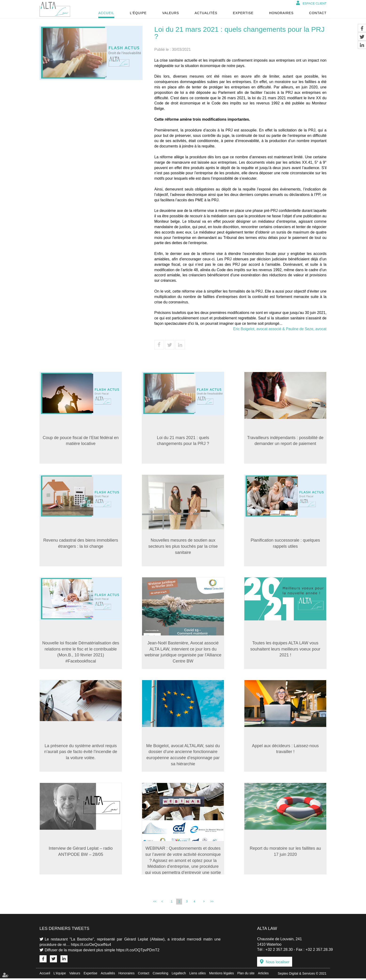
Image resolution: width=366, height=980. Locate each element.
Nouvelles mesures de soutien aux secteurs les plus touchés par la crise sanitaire (183, 547)
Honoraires (281, 13)
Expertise (243, 13)
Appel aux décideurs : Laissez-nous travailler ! (285, 750)
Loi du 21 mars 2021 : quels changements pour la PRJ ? (183, 441)
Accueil (106, 13)
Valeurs (171, 13)
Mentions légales (221, 975)
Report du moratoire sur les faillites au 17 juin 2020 (285, 853)
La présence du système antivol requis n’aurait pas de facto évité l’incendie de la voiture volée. (81, 753)
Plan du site (246, 975)
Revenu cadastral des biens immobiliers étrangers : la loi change (81, 544)
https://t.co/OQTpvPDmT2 (138, 952)
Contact (318, 13)
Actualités (206, 13)
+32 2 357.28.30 (279, 951)
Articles (263, 975)
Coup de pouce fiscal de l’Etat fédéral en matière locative (81, 441)
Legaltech (179, 975)
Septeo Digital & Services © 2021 (302, 975)
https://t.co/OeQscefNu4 (91, 946)
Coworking (160, 975)
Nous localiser (278, 964)
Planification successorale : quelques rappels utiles (285, 544)
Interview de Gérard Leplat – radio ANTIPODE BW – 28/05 (81, 853)
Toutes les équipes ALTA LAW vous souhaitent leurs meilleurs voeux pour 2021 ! (285, 650)
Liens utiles (198, 975)
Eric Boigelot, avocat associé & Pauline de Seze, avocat (280, 329)
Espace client (314, 3)
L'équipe (138, 13)
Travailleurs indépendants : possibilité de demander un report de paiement (285, 441)
